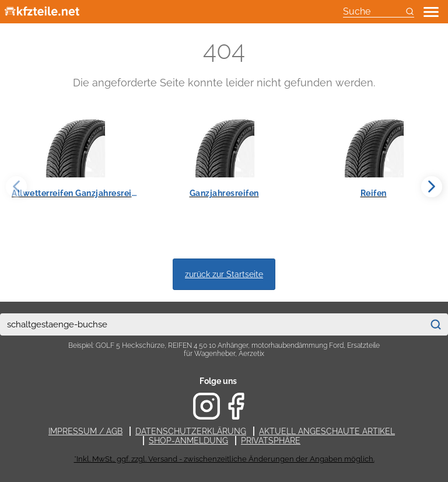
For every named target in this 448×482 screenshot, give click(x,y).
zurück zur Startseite (224, 274)
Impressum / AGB (85, 431)
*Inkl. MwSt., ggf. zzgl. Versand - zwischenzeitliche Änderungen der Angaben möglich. (224, 459)
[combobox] (212, 324)
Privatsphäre (271, 441)
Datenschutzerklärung (191, 431)
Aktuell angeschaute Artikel (327, 431)
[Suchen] (436, 324)
